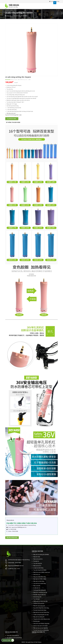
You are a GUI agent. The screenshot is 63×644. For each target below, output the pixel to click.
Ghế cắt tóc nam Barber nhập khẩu (41, 624)
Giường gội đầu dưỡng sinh (40, 590)
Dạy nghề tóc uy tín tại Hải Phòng (14, 638)
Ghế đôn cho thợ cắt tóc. (39, 604)
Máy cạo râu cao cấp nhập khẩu (41, 628)
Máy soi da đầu (37, 586)
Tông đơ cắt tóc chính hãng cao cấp (42, 619)
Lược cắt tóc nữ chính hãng (40, 583)
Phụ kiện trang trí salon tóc (39, 595)
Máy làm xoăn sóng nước (39, 606)
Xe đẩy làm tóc (37, 588)
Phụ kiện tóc (36, 561)
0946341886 (12, 119)
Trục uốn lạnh (36, 599)
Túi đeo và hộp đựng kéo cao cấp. (41, 615)
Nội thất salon (37, 621)
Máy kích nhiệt (37, 557)
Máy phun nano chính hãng (40, 577)
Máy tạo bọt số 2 (37, 566)
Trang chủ (8, 16)
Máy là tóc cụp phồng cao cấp (40, 592)
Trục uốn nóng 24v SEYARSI (20, 16)
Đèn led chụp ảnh (37, 597)
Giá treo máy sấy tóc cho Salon (40, 626)
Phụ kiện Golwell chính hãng (40, 610)
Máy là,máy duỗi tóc (38, 559)
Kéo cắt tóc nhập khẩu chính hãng (41, 608)
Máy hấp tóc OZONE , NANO (40, 579)
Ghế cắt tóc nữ (37, 575)
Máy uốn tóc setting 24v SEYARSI (41, 555)
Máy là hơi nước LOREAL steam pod (42, 572)
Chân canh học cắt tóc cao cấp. (41, 601)
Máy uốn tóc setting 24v (39, 617)
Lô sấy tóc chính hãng (38, 568)
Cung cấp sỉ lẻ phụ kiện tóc (13, 635)
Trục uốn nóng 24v (38, 563)
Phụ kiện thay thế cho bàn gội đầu (41, 630)
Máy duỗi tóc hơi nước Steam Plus (41, 612)
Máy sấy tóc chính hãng (39, 581)
